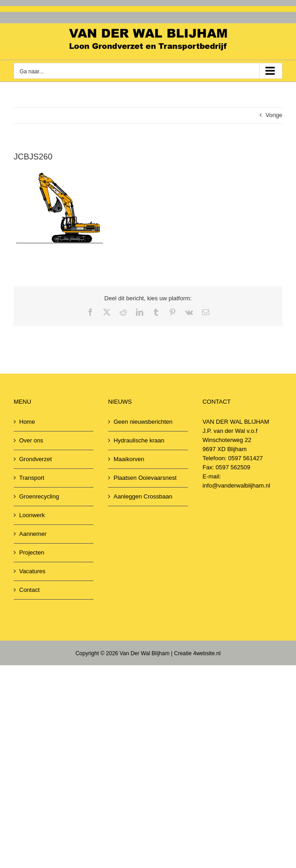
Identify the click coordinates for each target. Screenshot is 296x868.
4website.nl (207, 653)
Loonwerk (32, 515)
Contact (29, 590)
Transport (32, 478)
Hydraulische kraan (139, 440)
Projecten (32, 552)
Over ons (31, 440)
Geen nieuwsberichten (143, 422)
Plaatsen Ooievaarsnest (145, 478)
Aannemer (33, 534)
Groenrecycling (39, 496)
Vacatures (32, 571)
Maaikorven (129, 459)
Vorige (274, 115)
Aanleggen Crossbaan (143, 496)
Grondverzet (36, 459)
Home (27, 422)
